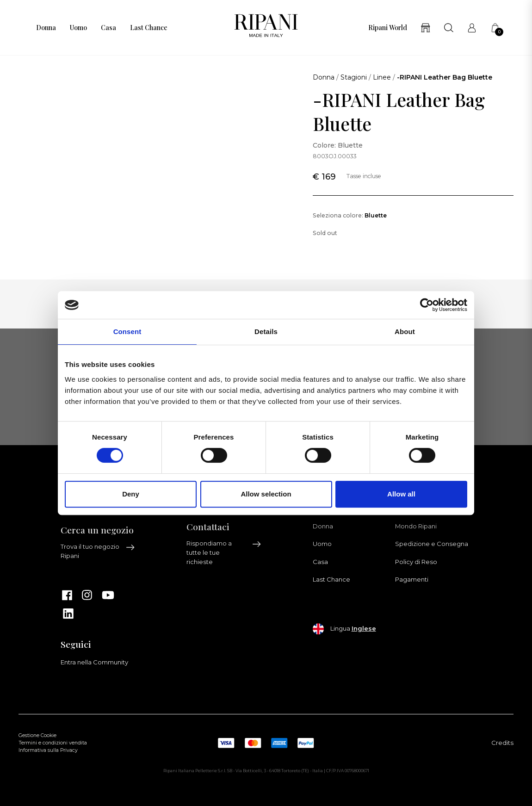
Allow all (401, 494)
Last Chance (149, 28)
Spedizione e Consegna (432, 544)
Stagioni (354, 77)
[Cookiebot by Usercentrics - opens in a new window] (427, 305)
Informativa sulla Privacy (48, 750)
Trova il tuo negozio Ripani (98, 551)
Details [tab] (266, 332)
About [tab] (405, 332)
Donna (46, 28)
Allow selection (266, 494)
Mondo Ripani (416, 526)
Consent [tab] (127, 332)
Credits (502, 743)
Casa (108, 28)
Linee (382, 77)
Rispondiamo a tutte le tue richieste (224, 552)
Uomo (78, 28)
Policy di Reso (416, 562)
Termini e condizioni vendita (53, 743)
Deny (131, 494)
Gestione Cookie (37, 735)
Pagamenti (412, 579)
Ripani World (388, 28)
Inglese (364, 628)
